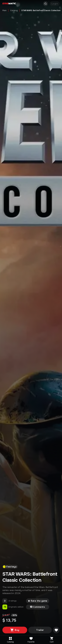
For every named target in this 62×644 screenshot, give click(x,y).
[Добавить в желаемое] (56, 630)
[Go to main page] (9, 4)
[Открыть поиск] (46, 4)
